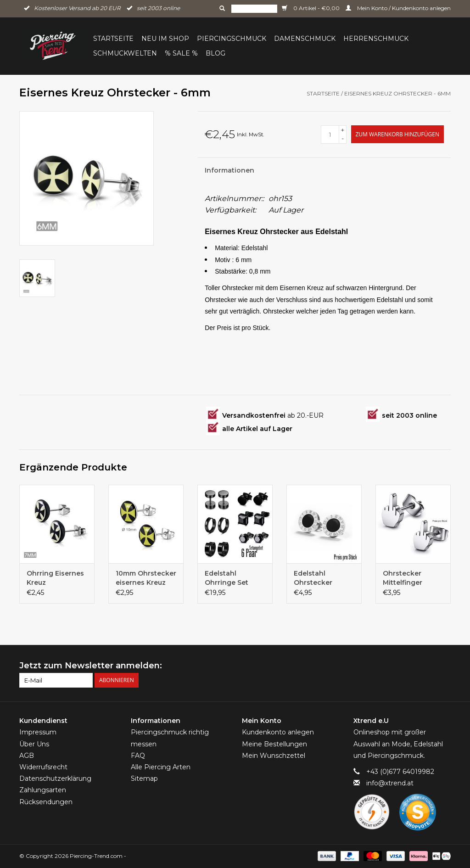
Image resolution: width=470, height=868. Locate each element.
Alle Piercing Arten (161, 767)
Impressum (38, 732)
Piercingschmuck (232, 39)
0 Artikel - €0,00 (311, 8)
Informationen (229, 170)
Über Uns (34, 744)
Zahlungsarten (43, 790)
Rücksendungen (46, 802)
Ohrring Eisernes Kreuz (55, 578)
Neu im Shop (165, 39)
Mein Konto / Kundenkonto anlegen (398, 8)
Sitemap (144, 778)
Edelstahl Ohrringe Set (227, 578)
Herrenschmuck (376, 39)
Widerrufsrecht (43, 767)
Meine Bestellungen (274, 744)
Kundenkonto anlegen (278, 732)
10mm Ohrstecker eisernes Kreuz (146, 578)
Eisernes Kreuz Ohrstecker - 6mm (397, 93)
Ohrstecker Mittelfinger (403, 578)
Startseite (113, 39)
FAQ (138, 756)
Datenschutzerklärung (55, 778)
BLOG (215, 53)
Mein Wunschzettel (274, 756)
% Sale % (181, 53)
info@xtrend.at (390, 783)
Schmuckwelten (125, 53)
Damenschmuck (305, 39)
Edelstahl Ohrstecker (313, 578)
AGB (27, 756)
